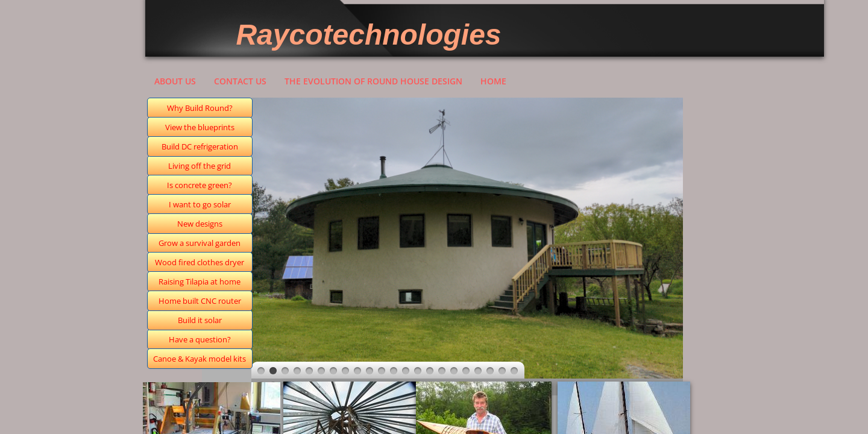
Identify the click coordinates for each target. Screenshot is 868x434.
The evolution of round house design (373, 81)
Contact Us (240, 81)
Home (493, 81)
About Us (175, 81)
